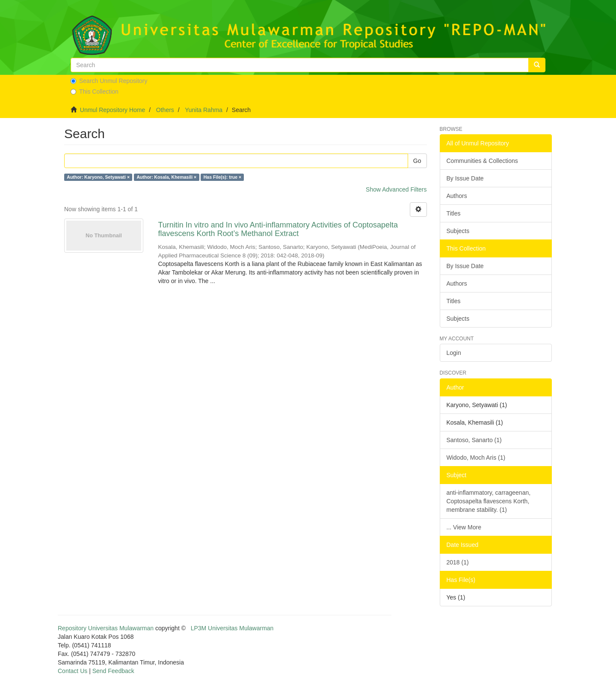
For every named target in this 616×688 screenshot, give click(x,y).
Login (454, 353)
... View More (464, 527)
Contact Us (73, 671)
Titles (454, 213)
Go (417, 161)
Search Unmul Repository (109, 81)
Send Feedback (113, 671)
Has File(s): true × (222, 177)
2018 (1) (458, 562)
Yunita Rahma (204, 110)
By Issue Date (465, 178)
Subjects (458, 231)
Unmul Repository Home (113, 110)
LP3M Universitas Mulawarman (232, 628)
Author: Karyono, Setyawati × (98, 177)
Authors (457, 196)
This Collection (95, 92)
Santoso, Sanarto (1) (474, 440)
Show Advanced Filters (396, 189)
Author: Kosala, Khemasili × (167, 177)
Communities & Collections (482, 161)
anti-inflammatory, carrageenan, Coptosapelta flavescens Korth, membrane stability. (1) (489, 501)
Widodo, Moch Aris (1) (476, 458)
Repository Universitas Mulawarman (106, 628)
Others (165, 110)
